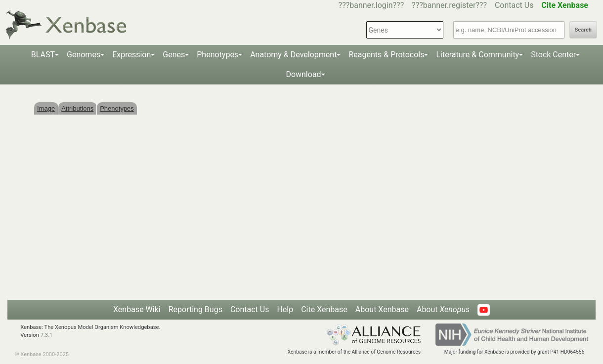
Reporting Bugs (195, 309)
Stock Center (553, 55)
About (443, 309)
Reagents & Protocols (386, 55)
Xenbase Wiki (137, 309)
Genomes (84, 55)
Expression (131, 55)
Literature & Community (477, 55)
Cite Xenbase (324, 309)
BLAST (43, 55)
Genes (174, 55)
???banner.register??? (449, 5)
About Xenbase (382, 309)
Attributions (77, 108)
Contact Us (514, 5)
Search (583, 30)
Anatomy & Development (293, 55)
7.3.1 (47, 335)
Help (285, 309)
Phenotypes (217, 55)
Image (46, 108)
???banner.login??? (371, 5)
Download (303, 74)
